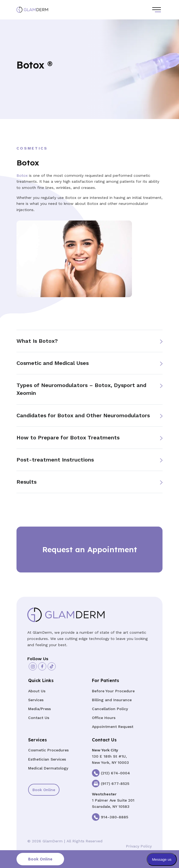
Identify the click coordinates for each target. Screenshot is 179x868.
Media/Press (39, 709)
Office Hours (104, 718)
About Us (37, 691)
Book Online (44, 790)
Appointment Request (113, 727)
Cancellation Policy (110, 709)
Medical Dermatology (48, 768)
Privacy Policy (139, 846)
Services (36, 700)
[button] (90, 341)
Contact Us (39, 718)
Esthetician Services (47, 759)
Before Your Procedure (113, 691)
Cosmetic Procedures (48, 750)
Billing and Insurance (112, 700)
